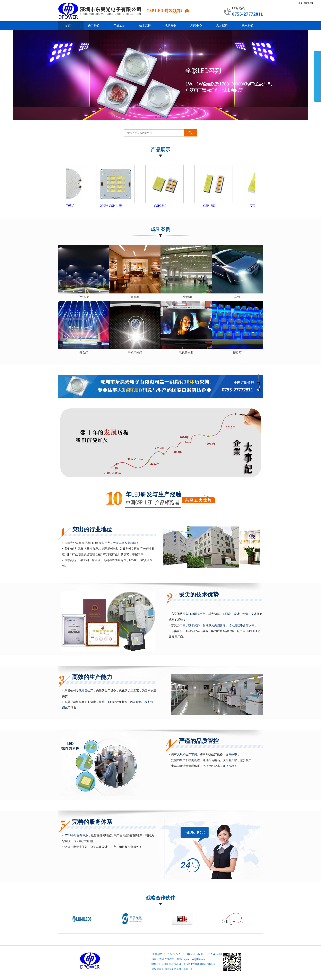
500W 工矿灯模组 (69, 206)
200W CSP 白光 (118, 206)
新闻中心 (196, 26)
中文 (301, 3)
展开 (317, 76)
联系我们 (248, 26)
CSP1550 (216, 206)
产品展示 (119, 26)
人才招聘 (222, 26)
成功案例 (171, 26)
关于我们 (94, 26)
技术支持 (145, 26)
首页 (68, 26)
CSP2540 (167, 206)
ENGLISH (308, 3)
